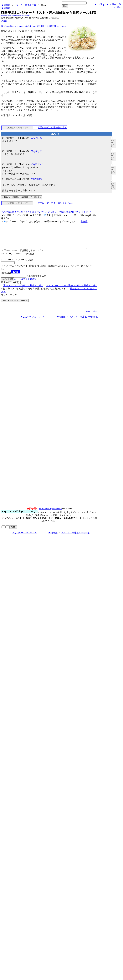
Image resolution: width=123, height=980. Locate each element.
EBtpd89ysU (36, 151)
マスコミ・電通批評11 (25, 5)
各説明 (84, 221)
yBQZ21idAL (37, 164)
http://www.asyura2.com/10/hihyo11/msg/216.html (15, 16)
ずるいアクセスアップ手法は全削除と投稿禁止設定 (72, 291)
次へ (88, 316)
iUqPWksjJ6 (36, 179)
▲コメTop (99, 4)
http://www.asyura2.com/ (50, 514)
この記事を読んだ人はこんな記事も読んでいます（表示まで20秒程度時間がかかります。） (47, 212)
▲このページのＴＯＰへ (33, 322)
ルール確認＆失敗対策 (25, 284)
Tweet (4, 21)
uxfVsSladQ (36, 138)
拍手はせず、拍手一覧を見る (52, 128)
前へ (119, 7)
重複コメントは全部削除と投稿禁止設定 (23, 291)
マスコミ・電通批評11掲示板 (83, 322)
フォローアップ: (9, 300)
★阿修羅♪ (7, 5)
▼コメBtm (112, 4)
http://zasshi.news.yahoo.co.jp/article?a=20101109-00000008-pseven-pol (34, 26)
